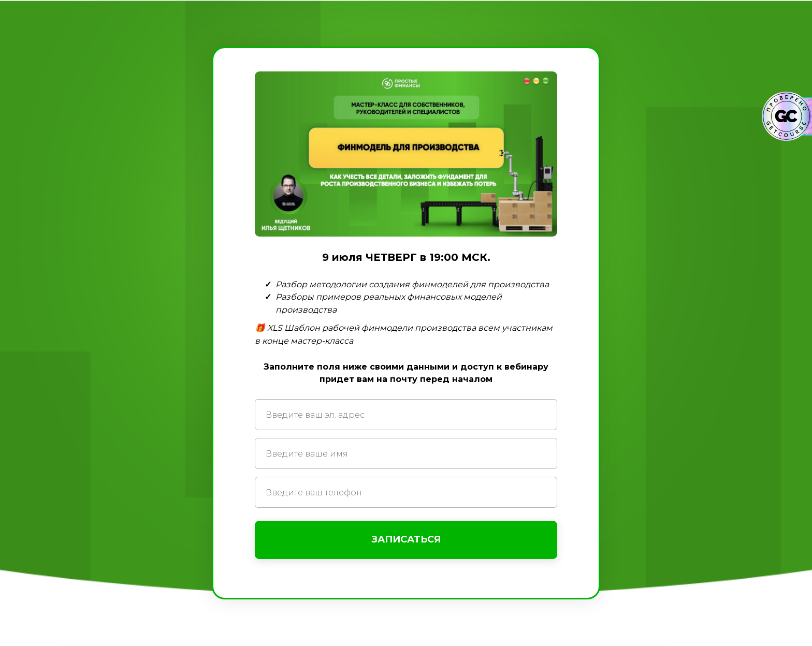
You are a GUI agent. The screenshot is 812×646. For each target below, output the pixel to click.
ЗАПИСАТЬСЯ (406, 539)
